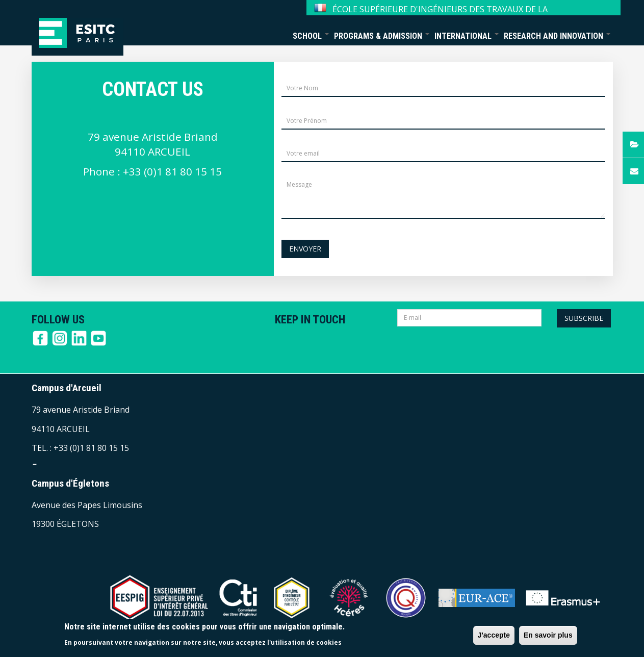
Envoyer (305, 249)
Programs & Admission (382, 36)
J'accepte (494, 635)
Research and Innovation (557, 36)
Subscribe (584, 318)
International (467, 36)
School (311, 36)
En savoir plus (548, 635)
